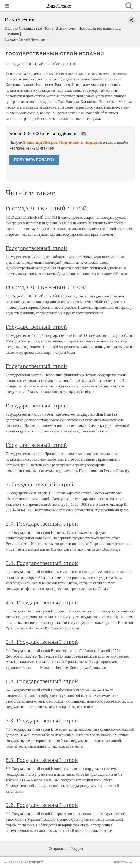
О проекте (58, 849)
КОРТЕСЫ (121, 862)
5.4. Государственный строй (42, 642)
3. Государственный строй (40, 484)
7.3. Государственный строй (42, 721)
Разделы (78, 849)
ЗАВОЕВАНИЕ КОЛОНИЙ (26, 862)
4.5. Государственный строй (42, 602)
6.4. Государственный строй (42, 681)
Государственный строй (36, 248)
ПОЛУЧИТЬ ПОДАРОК (34, 160)
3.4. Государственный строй (42, 563)
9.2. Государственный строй (42, 805)
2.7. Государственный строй (42, 524)
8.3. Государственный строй (42, 760)
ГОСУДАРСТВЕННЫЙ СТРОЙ (46, 209)
